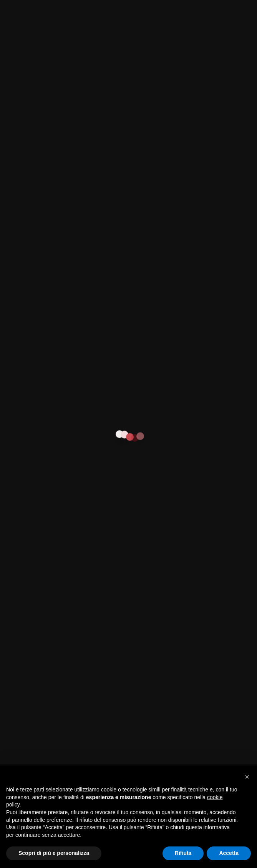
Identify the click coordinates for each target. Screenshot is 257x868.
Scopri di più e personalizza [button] (54, 853)
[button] (247, 777)
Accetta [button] (229, 853)
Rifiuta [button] (183, 853)
